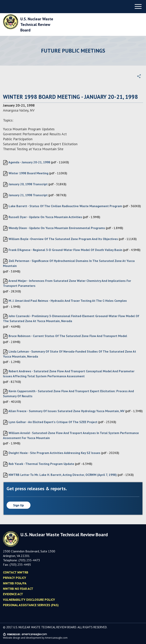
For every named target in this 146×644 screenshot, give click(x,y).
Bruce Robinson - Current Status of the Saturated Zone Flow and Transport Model (65, 336)
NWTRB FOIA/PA (15, 583)
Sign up (19, 505)
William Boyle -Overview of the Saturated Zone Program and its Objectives (60, 239)
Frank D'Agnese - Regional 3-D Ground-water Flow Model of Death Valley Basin (63, 250)
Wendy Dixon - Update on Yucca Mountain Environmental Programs (54, 228)
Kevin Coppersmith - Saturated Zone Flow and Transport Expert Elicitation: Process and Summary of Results (68, 394)
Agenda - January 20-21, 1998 (27, 163)
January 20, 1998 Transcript (25, 184)
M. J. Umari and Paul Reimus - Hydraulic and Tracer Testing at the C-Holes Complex (65, 301)
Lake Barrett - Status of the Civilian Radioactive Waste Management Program (63, 206)
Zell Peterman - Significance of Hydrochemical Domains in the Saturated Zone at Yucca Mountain (69, 263)
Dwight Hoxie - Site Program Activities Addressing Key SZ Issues (52, 453)
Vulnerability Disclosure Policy (29, 600)
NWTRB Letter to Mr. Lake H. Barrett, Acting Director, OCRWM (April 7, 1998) (60, 475)
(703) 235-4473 (29, 560)
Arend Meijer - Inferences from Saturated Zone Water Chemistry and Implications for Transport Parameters (67, 283)
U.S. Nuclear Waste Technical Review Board (37, 25)
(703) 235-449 (19, 565)
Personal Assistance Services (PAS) (31, 605)
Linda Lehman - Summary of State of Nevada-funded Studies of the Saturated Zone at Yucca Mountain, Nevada (70, 354)
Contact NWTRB (16, 572)
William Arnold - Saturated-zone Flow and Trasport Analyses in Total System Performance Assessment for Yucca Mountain (71, 435)
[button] (139, 76)
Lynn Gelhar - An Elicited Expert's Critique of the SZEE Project (50, 422)
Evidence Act (13, 594)
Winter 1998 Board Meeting (26, 173)
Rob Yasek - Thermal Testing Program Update (39, 464)
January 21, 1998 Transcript (25, 195)
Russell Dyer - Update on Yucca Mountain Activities (43, 217)
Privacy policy (15, 578)
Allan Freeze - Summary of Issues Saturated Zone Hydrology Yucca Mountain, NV (64, 411)
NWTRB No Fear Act (18, 589)
